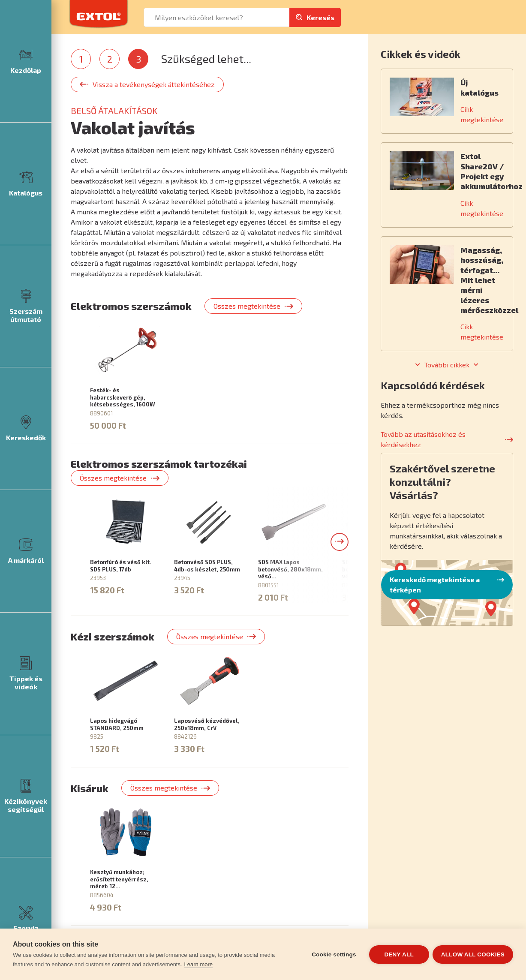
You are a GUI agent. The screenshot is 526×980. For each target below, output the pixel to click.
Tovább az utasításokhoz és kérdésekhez (423, 439)
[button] (340, 542)
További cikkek (447, 365)
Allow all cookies (473, 954)
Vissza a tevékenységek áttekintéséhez (154, 84)
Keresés (320, 17)
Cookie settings (333, 954)
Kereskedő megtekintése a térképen (435, 585)
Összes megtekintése (247, 306)
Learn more (198, 964)
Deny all (398, 954)
